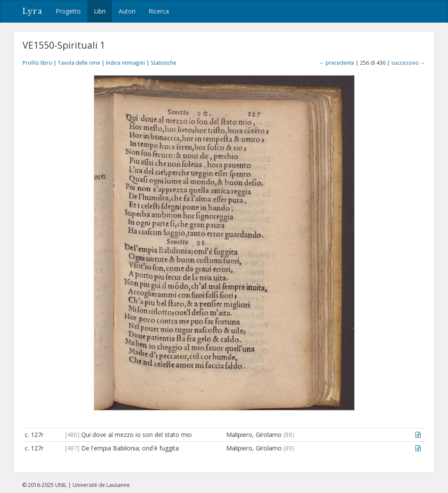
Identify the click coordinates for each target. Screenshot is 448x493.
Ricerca (159, 11)
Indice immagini (125, 63)
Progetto (68, 11)
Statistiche (163, 63)
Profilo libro (37, 63)
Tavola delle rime (79, 63)
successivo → (408, 63)
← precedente (337, 63)
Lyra (32, 11)
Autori (127, 11)
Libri (100, 11)
